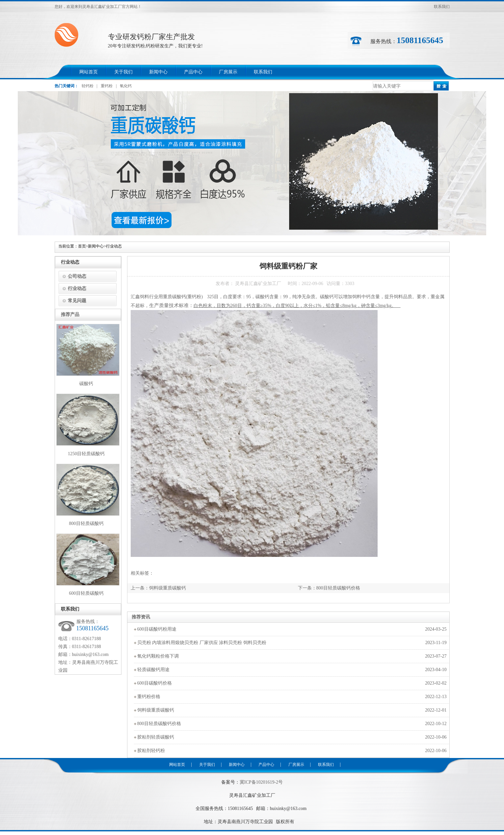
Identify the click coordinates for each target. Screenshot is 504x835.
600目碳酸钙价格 (155, 683)
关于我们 (123, 72)
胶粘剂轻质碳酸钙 (156, 737)
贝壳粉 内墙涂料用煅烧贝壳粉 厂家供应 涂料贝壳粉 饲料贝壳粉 (202, 643)
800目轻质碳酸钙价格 (338, 588)
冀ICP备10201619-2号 (261, 782)
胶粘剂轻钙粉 (151, 751)
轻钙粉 (88, 86)
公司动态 (77, 276)
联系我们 (442, 7)
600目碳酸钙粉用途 (157, 629)
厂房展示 (228, 72)
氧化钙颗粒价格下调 (158, 656)
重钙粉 (107, 86)
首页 (82, 246)
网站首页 (89, 72)
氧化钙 (126, 86)
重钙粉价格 (149, 697)
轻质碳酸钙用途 (153, 670)
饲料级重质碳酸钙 (168, 588)
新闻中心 (158, 72)
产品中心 (193, 72)
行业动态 (114, 246)
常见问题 (77, 301)
